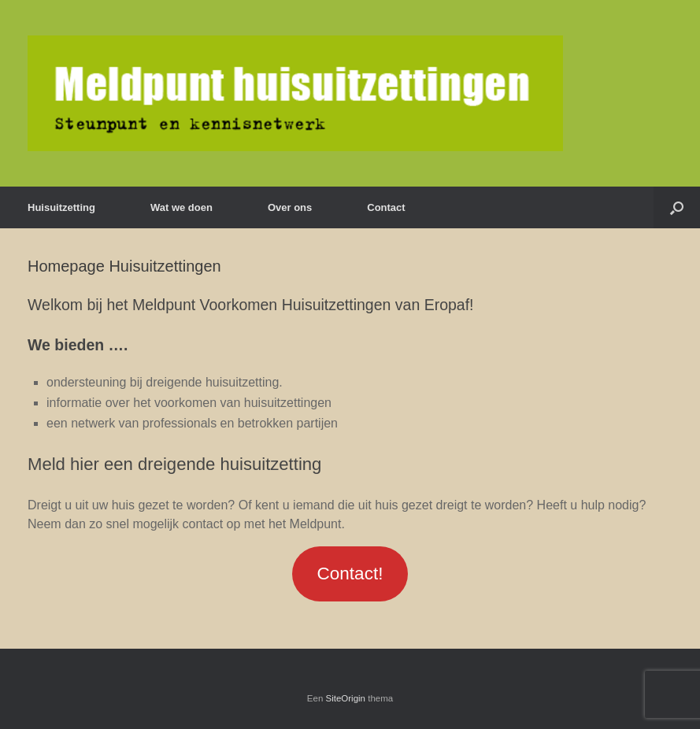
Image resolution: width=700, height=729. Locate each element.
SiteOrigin (346, 698)
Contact (386, 207)
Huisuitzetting (61, 207)
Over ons (290, 207)
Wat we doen (181, 207)
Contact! (350, 574)
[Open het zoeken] (677, 207)
